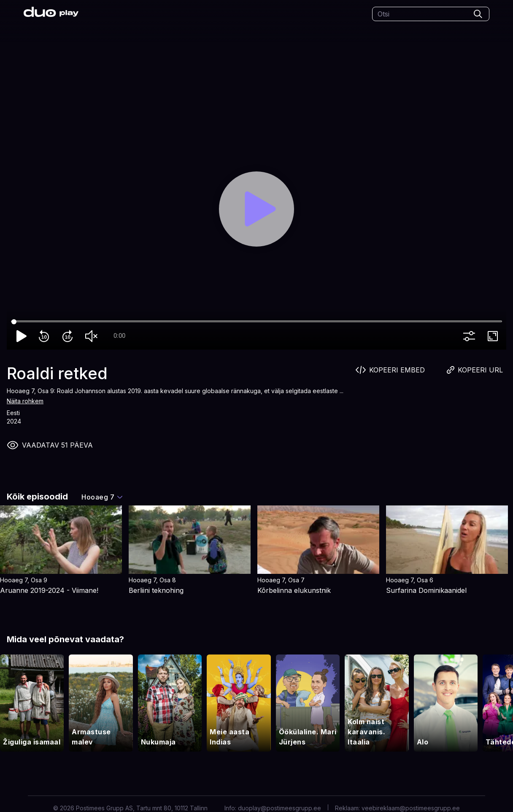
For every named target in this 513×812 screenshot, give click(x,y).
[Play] (256, 209)
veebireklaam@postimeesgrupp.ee (411, 808)
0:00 (119, 336)
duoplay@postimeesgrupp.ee (279, 808)
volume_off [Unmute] (93, 336)
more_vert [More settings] (471, 336)
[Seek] (256, 322)
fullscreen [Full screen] (494, 336)
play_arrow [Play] (22, 336)
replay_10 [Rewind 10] (46, 336)
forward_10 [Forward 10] (69, 336)
